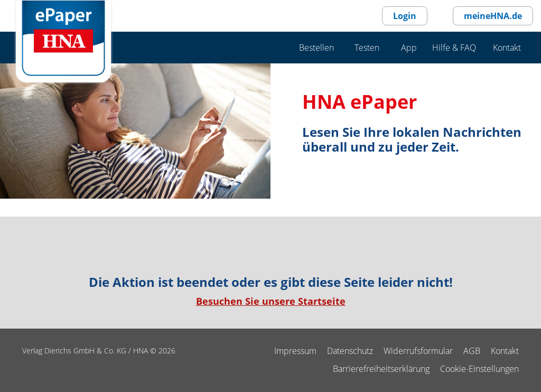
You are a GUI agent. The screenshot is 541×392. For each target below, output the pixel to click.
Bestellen (316, 48)
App (409, 48)
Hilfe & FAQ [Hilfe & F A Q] (454, 48)
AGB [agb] (472, 351)
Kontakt (507, 48)
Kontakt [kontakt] (505, 351)
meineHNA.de (493, 16)
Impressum (295, 351)
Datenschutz (350, 351)
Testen (367, 48)
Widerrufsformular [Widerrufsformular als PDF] (418, 351)
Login (405, 16)
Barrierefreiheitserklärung (381, 369)
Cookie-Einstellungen (479, 369)
